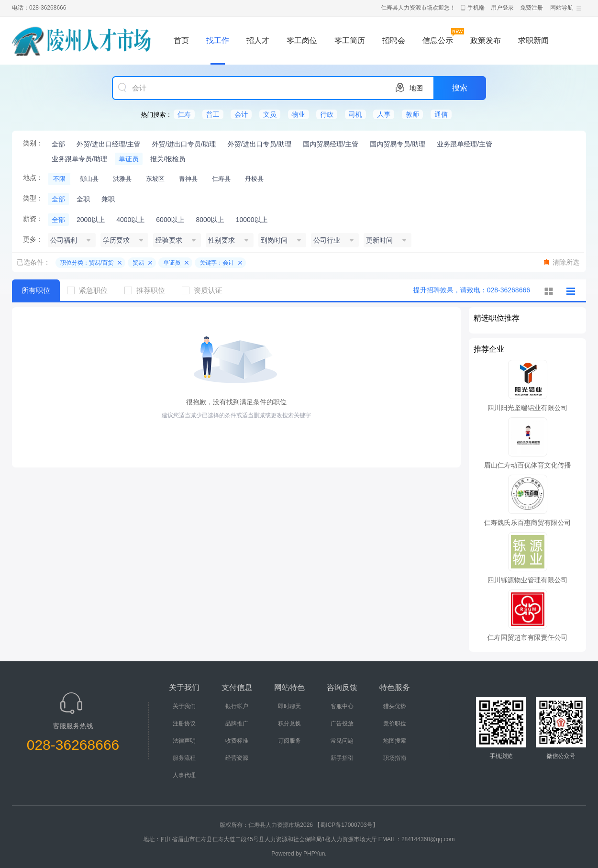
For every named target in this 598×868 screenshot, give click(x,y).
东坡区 (155, 179)
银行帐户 (237, 706)
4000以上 (130, 220)
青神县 (188, 179)
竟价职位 (395, 723)
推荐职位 (148, 290)
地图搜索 (395, 741)
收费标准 (237, 741)
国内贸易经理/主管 (331, 144)
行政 (327, 114)
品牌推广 (237, 723)
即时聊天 (289, 706)
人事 (384, 114)
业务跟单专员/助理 (79, 159)
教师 (412, 114)
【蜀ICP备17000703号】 (346, 825)
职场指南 (395, 758)
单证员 (129, 159)
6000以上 (170, 220)
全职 (83, 199)
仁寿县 (221, 179)
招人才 (258, 40)
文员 (270, 114)
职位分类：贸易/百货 (87, 263)
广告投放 (342, 723)
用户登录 (502, 8)
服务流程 (184, 758)
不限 (59, 179)
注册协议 (184, 723)
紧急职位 (91, 290)
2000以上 (91, 220)
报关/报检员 (168, 159)
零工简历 (350, 40)
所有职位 (36, 290)
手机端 (476, 8)
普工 (213, 114)
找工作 (218, 40)
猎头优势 (395, 706)
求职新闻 (533, 40)
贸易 (138, 263)
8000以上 (210, 220)
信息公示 (438, 40)
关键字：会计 (217, 263)
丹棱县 (254, 179)
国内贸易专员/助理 (398, 144)
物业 (299, 114)
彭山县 (89, 179)
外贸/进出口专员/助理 (184, 144)
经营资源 (237, 758)
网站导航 (562, 8)
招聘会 (394, 40)
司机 (355, 114)
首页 (181, 40)
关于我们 (184, 706)
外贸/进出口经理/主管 (109, 144)
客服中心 (342, 706)
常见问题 (342, 741)
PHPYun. (315, 854)
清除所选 (566, 262)
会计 (241, 114)
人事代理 (184, 775)
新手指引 (342, 758)
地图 (416, 88)
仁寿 (184, 114)
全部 (58, 144)
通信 (441, 114)
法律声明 (184, 741)
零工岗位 (302, 40)
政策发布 (486, 40)
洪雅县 (122, 179)
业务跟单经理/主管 (465, 144)
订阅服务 (289, 741)
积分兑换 (289, 723)
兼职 (108, 199)
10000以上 (252, 220)
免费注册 (532, 8)
